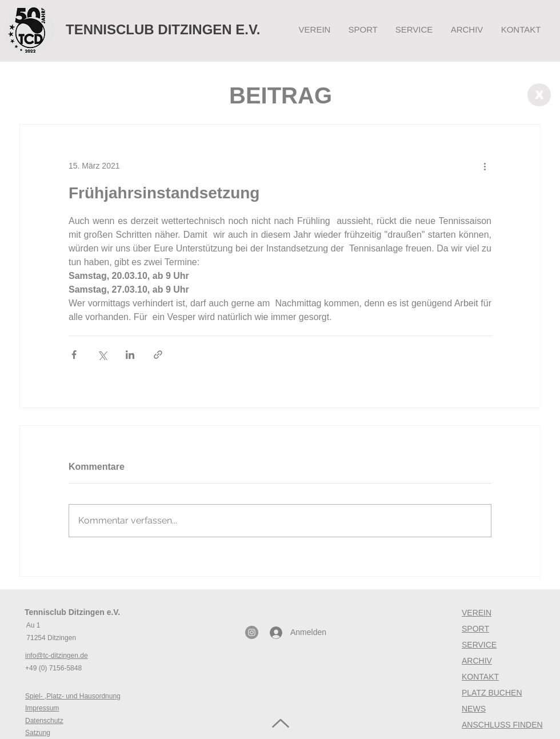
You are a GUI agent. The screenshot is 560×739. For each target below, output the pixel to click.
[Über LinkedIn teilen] (130, 355)
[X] (539, 95)
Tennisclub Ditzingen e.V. (72, 612)
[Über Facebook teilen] (74, 355)
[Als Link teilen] (158, 355)
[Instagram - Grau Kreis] (252, 632)
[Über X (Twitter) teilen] (102, 355)
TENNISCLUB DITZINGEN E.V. (163, 29)
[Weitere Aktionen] (485, 166)
